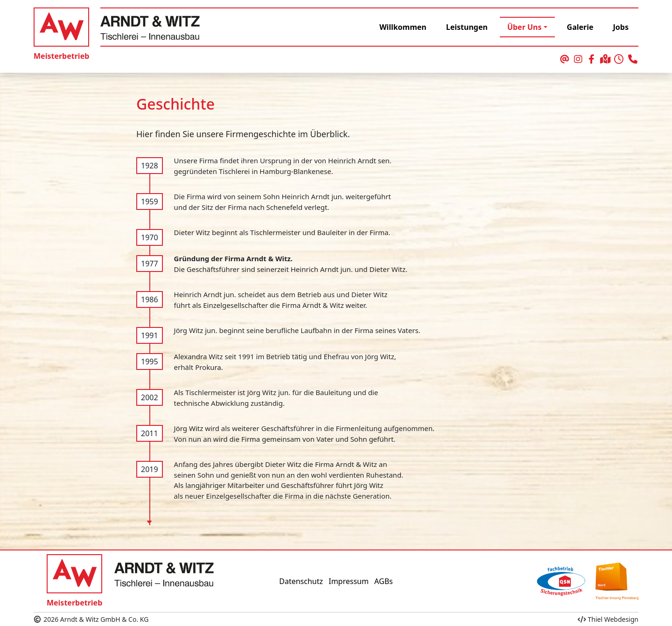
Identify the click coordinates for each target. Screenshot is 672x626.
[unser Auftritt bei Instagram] (578, 60)
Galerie (580, 27)
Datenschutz (301, 581)
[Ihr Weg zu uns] (605, 60)
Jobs (621, 27)
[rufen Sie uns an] (633, 60)
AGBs (384, 581)
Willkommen (403, 27)
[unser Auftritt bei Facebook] (591, 60)
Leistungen (467, 27)
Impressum (349, 581)
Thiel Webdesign (608, 619)
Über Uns (525, 27)
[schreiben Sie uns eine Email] (564, 60)
